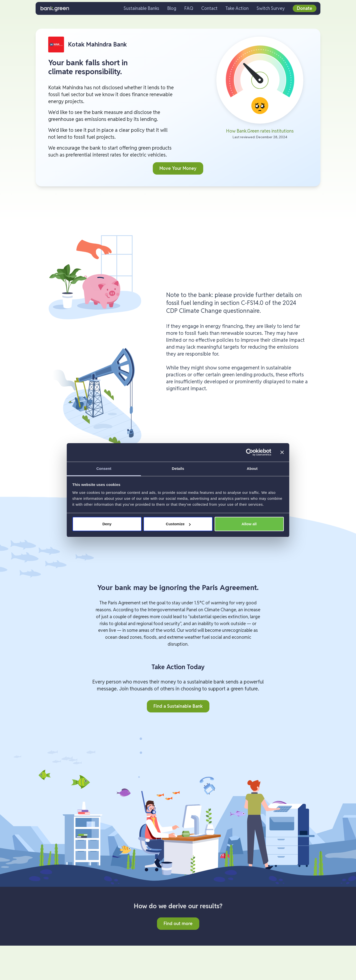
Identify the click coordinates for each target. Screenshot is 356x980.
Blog (172, 8)
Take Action (237, 8)
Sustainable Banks (141, 8)
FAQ (189, 8)
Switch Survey (271, 8)
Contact (209, 8)
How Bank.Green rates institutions (260, 131)
